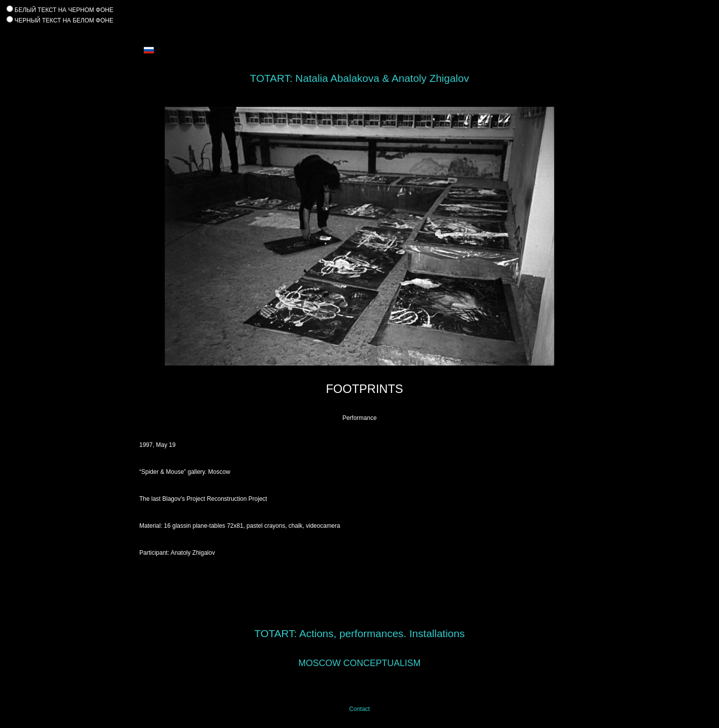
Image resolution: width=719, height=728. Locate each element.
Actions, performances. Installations (382, 633)
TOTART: (275, 633)
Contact (359, 709)
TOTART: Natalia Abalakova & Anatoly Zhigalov (360, 78)
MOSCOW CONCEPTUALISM (359, 663)
